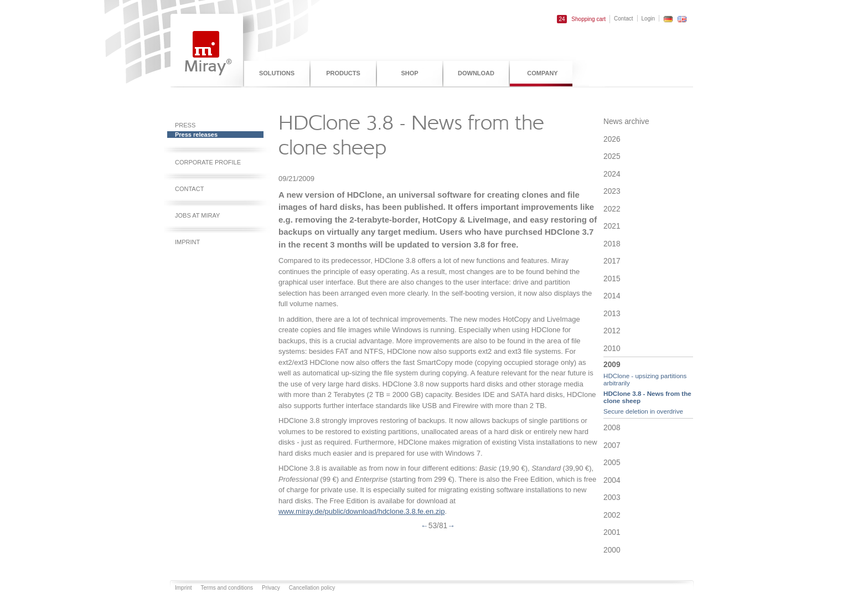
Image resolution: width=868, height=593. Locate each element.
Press (185, 125)
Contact (623, 19)
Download (476, 73)
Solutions (277, 73)
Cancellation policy (312, 588)
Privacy (271, 588)
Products (343, 73)
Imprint (187, 242)
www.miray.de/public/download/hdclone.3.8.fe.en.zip (361, 511)
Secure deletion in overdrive (643, 411)
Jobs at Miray (197, 215)
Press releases (196, 135)
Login (648, 19)
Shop (409, 73)
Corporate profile (208, 162)
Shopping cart (581, 19)
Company (542, 73)
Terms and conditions (227, 588)
